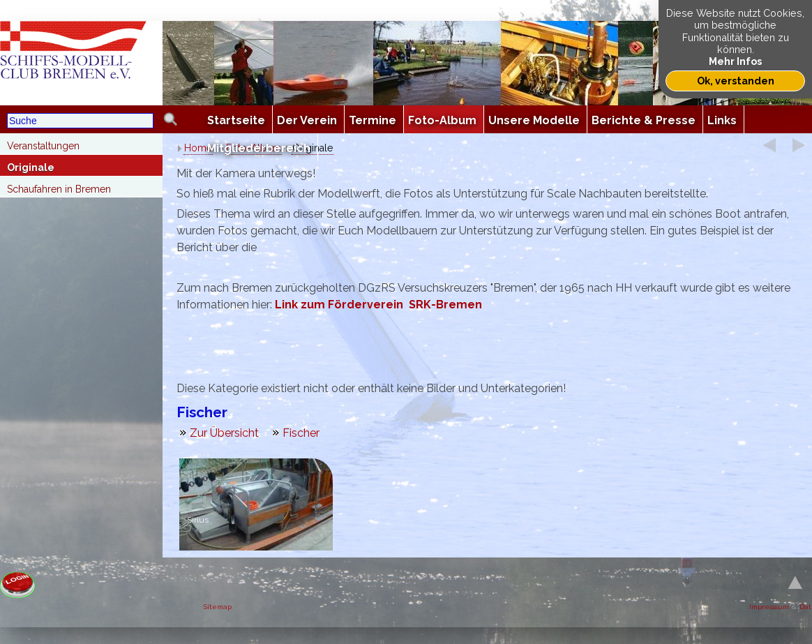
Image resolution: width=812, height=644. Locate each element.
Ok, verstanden (736, 81)
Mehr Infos (735, 61)
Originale (31, 167)
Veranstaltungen (43, 146)
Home (198, 148)
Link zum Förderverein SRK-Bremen (378, 305)
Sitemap (218, 607)
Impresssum (769, 607)
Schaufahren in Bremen (59, 189)
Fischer (301, 433)
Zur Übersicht (224, 433)
